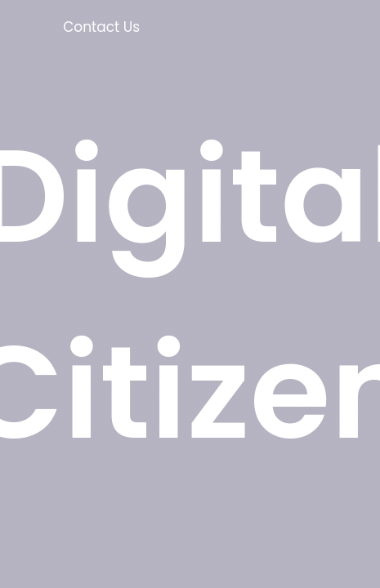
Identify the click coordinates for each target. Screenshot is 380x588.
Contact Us (101, 27)
